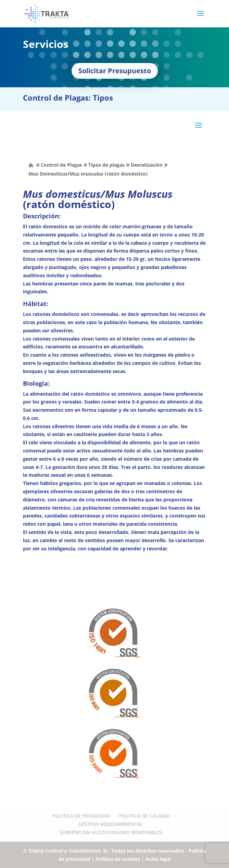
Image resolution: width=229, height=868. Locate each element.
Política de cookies (118, 859)
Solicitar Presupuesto (115, 71)
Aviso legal (158, 859)
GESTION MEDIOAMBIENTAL (111, 824)
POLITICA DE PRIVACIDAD (81, 816)
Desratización (147, 165)
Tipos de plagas (106, 165)
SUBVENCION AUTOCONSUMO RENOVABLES (111, 832)
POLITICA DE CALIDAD (144, 816)
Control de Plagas (61, 165)
